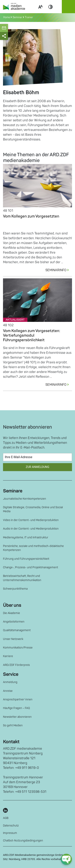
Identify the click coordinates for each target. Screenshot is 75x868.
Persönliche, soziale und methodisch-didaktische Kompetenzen (33, 548)
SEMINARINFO (59, 270)
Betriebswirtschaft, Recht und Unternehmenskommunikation (22, 578)
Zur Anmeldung (37, 467)
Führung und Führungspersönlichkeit (26, 559)
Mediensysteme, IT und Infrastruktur (26, 537)
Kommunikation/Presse (18, 648)
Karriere (8, 656)
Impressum (10, 833)
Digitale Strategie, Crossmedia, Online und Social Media (33, 509)
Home (7, 17)
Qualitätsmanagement (17, 630)
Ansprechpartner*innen (18, 699)
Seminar (17, 17)
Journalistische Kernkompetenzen (24, 499)
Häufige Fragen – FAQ (16, 708)
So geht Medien (13, 725)
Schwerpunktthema (15, 589)
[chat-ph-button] (66, 859)
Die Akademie (11, 613)
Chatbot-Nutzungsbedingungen (23, 841)
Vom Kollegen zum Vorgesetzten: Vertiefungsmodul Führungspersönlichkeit (32, 335)
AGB (6, 818)
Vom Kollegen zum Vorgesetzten (31, 216)
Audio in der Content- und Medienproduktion (31, 529)
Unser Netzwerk (13, 639)
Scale (40, 12)
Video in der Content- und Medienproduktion (31, 520)
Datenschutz (11, 826)
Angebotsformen (14, 622)
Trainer (29, 17)
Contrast (51, 12)
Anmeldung (10, 682)
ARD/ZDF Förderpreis (16, 665)
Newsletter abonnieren (17, 717)
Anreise (8, 691)
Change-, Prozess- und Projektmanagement (30, 567)
